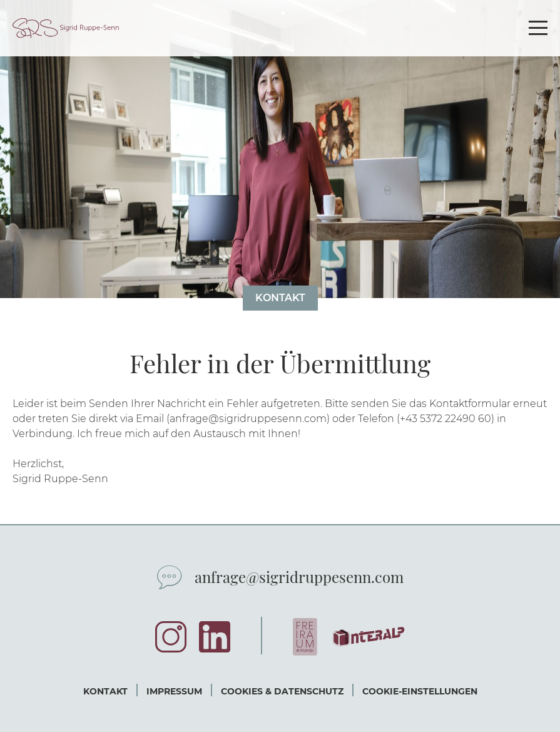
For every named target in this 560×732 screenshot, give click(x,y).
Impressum (174, 691)
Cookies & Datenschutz (282, 691)
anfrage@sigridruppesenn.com (299, 577)
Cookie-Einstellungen (420, 691)
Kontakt (280, 298)
